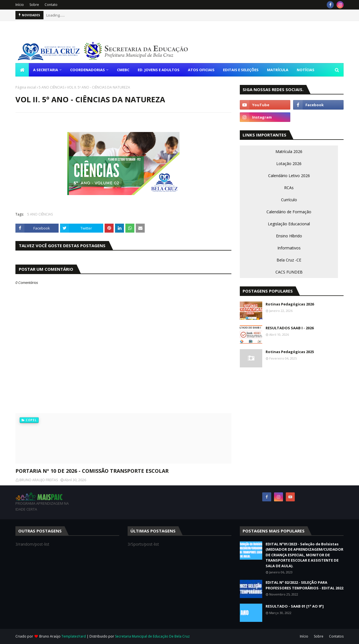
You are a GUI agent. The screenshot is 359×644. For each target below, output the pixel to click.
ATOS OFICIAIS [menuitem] (201, 70)
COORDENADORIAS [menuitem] (88, 70)
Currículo (289, 200)
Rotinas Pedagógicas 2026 (290, 304)
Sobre (34, 5)
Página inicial (26, 87)
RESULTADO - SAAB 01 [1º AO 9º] (295, 606)
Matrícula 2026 (289, 151)
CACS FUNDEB (289, 272)
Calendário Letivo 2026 (289, 176)
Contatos (336, 636)
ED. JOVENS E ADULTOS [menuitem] (159, 70)
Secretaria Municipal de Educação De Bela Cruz (152, 636)
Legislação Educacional (289, 224)
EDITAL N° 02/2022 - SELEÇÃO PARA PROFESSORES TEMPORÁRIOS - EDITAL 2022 (304, 585)
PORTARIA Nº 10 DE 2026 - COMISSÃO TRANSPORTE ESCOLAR (92, 471)
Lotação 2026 (289, 164)
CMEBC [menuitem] (123, 70)
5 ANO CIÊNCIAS (51, 87)
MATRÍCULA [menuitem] (278, 70)
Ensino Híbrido (289, 236)
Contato (51, 5)
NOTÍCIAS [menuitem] (306, 70)
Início (20, 5)
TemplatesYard (74, 636)
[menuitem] (22, 70)
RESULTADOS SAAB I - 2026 (290, 328)
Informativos (289, 248)
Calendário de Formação (289, 212)
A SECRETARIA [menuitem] (46, 70)
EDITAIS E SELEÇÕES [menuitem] (241, 70)
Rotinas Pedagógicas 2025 (290, 352)
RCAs (289, 188)
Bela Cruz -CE (289, 260)
